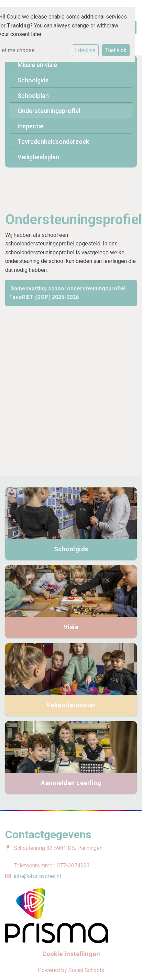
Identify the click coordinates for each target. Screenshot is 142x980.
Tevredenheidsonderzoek (53, 142)
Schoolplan (33, 96)
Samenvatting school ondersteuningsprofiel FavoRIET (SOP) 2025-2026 (67, 293)
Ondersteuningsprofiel (49, 111)
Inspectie (30, 126)
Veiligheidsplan (38, 157)
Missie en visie (37, 65)
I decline (85, 50)
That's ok (116, 50)
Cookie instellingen (71, 954)
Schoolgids (33, 80)
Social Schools (86, 970)
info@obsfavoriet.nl (37, 876)
